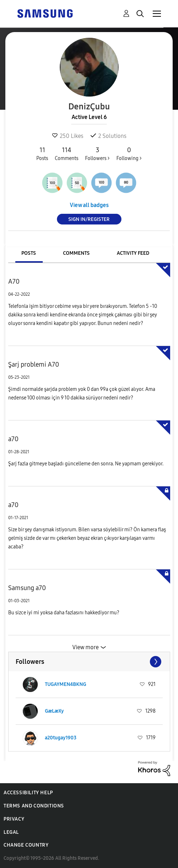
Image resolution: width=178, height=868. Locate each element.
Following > (129, 154)
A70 (14, 281)
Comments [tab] (76, 253)
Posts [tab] (29, 253)
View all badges (89, 205)
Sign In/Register (89, 219)
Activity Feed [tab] (133, 253)
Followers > (97, 154)
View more (85, 647)
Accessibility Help (28, 793)
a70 (13, 439)
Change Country (26, 845)
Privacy (14, 819)
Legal (11, 832)
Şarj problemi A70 (34, 365)
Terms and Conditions (34, 806)
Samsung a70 (27, 588)
